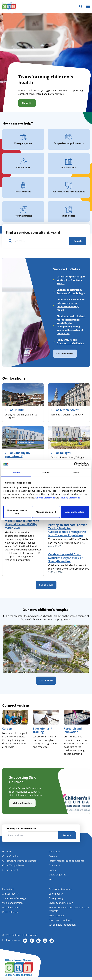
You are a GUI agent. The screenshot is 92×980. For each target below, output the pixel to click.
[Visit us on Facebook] (32, 941)
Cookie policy (56, 894)
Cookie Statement (45, 498)
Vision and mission (12, 903)
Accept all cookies (75, 512)
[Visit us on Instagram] (45, 941)
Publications (8, 889)
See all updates (65, 354)
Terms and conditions (60, 920)
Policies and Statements (60, 889)
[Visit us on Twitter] (25, 941)
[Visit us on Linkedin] (38, 941)
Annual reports (10, 894)
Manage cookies (46, 512)
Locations (7, 852)
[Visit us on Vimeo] (52, 941)
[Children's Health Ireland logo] (9, 6)
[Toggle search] (81, 6)
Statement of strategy (14, 898)
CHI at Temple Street (65, 410)
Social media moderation (62, 925)
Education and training (43, 730)
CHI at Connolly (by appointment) (18, 455)
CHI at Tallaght (61, 453)
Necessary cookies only (17, 512)
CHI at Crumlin (15, 410)
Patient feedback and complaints (66, 861)
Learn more (46, 681)
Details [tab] (46, 473)
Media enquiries (57, 875)
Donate (53, 870)
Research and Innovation (73, 730)
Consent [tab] (16, 473)
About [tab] (76, 473)
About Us (27, 103)
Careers (7, 729)
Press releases (10, 912)
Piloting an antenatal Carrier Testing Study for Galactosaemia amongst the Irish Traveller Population (67, 530)
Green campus (57, 916)
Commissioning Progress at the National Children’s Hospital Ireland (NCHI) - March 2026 (22, 523)
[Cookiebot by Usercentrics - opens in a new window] (76, 464)
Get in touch (54, 852)
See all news (46, 585)
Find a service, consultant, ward (33, 232)
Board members (11, 907)
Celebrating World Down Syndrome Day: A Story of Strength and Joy (65, 558)
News (52, 879)
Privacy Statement (70, 498)
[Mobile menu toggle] (88, 6)
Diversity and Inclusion (61, 903)
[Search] (78, 241)
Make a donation (22, 803)
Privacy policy (56, 898)
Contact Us (55, 865)
